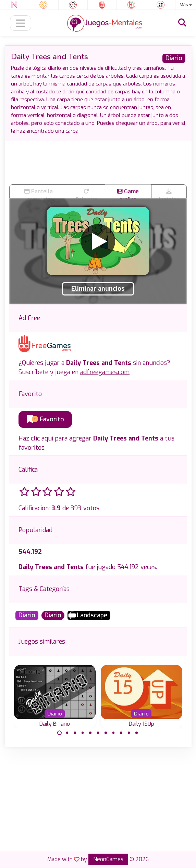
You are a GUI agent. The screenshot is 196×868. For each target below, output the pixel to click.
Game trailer (128, 193)
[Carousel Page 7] (106, 733)
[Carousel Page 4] (83, 733)
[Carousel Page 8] (113, 733)
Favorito (45, 419)
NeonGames (108, 859)
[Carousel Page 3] (75, 733)
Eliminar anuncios (98, 289)
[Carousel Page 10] (129, 733)
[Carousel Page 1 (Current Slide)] (60, 733)
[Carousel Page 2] (67, 733)
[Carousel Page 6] (98, 733)
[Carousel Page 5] (90, 733)
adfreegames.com (105, 372)
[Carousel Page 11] (137, 733)
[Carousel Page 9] (121, 733)
